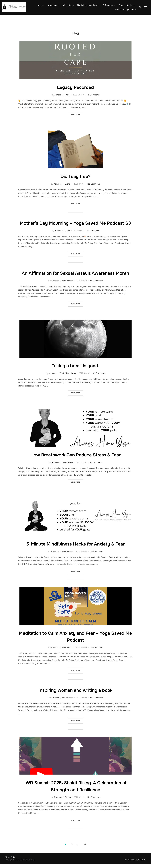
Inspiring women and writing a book (75, 709)
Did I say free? (75, 181)
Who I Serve (68, 5)
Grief (68, 242)
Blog (121, 5)
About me (54, 5)
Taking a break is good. (75, 384)
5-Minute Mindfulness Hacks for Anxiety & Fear (75, 562)
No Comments (93, 99)
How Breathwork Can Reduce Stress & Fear (75, 473)
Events (68, 188)
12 (85, 863)
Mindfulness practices (88, 5)
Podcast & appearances (126, 10)
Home (41, 5)
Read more (77, 119)
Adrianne (58, 99)
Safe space (109, 5)
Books (131, 5)
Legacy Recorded (75, 92)
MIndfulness (67, 299)
